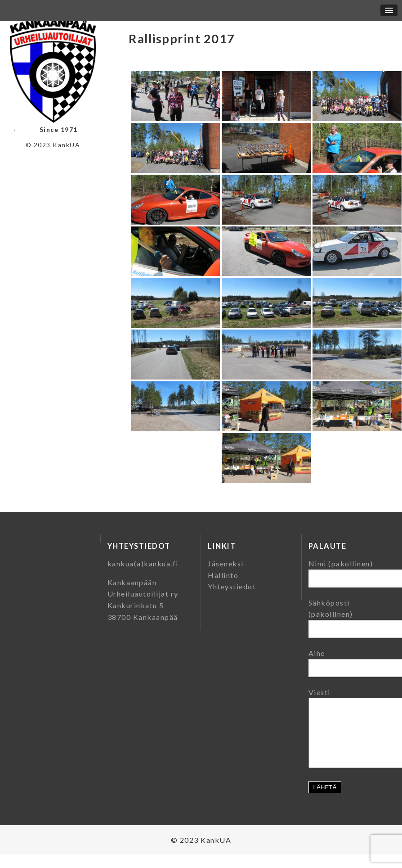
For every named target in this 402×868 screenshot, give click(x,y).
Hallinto (223, 575)
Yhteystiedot (232, 586)
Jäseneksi (226, 563)
